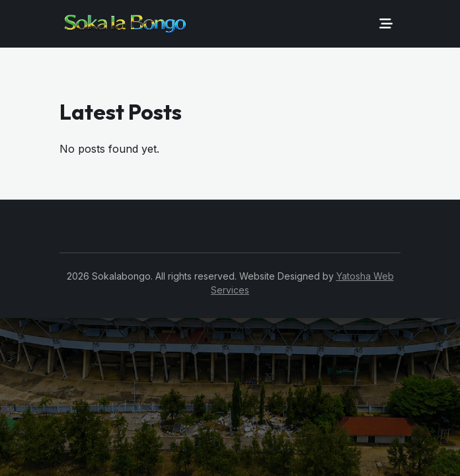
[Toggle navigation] (386, 24)
